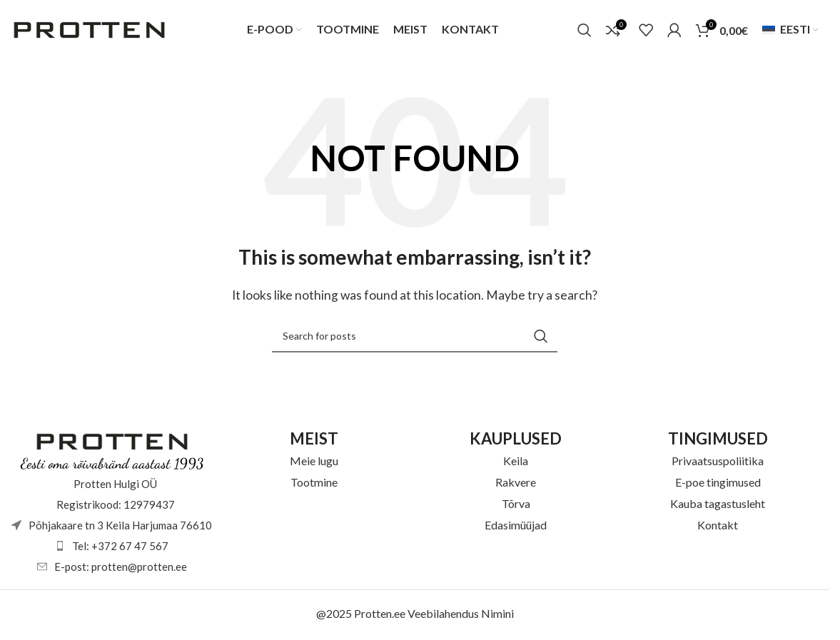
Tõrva (516, 505)
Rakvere (516, 483)
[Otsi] (585, 31)
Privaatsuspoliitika (718, 462)
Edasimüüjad (516, 526)
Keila (516, 462)
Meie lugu (314, 462)
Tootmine (314, 483)
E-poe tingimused (718, 483)
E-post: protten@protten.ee (121, 568)
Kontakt (718, 526)
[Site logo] (89, 29)
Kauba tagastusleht (718, 505)
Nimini (497, 615)
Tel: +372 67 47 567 (120, 547)
